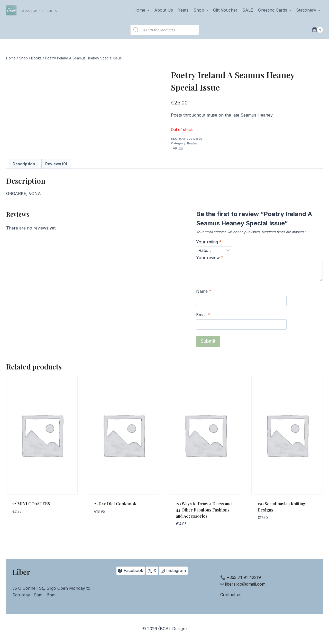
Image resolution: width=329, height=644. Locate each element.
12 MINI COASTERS (31, 504)
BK (181, 148)
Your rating (209, 242)
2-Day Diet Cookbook (115, 504)
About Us (164, 10)
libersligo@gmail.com (245, 584)
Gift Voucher (225, 10)
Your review (210, 258)
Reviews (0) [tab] (56, 164)
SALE (248, 10)
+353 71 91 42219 (244, 577)
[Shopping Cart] (317, 30)
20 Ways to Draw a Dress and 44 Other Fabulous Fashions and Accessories (204, 510)
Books (192, 143)
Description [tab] (24, 164)
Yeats (183, 10)
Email (203, 315)
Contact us (231, 595)
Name (204, 291)
